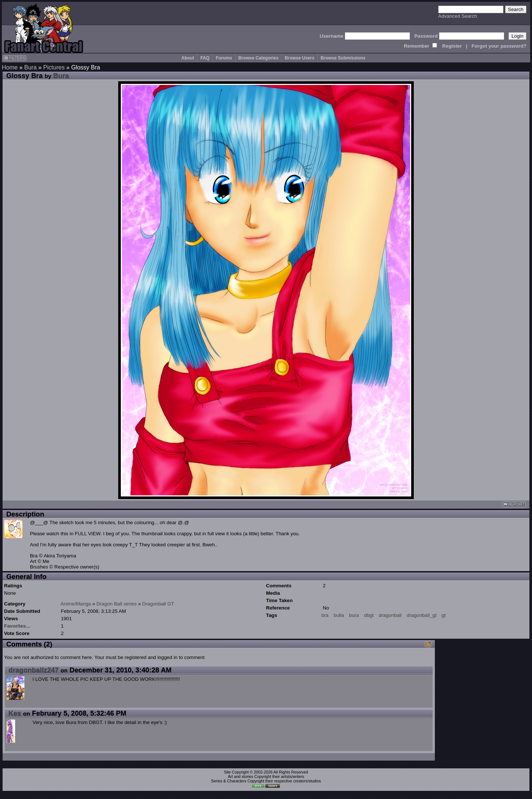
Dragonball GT (158, 604)
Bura (30, 67)
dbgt (369, 615)
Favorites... (17, 626)
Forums (224, 58)
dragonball (390, 615)
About (188, 58)
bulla (339, 615)
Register (452, 46)
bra (325, 615)
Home (10, 67)
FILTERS (15, 58)
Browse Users (300, 58)
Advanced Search (458, 16)
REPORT (514, 504)
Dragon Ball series (117, 604)
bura (354, 615)
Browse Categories (258, 58)
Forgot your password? (499, 46)
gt (444, 615)
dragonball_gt (422, 615)
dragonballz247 (34, 670)
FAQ (205, 58)
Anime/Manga (76, 604)
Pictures (54, 67)
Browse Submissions (343, 58)
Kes (15, 713)
